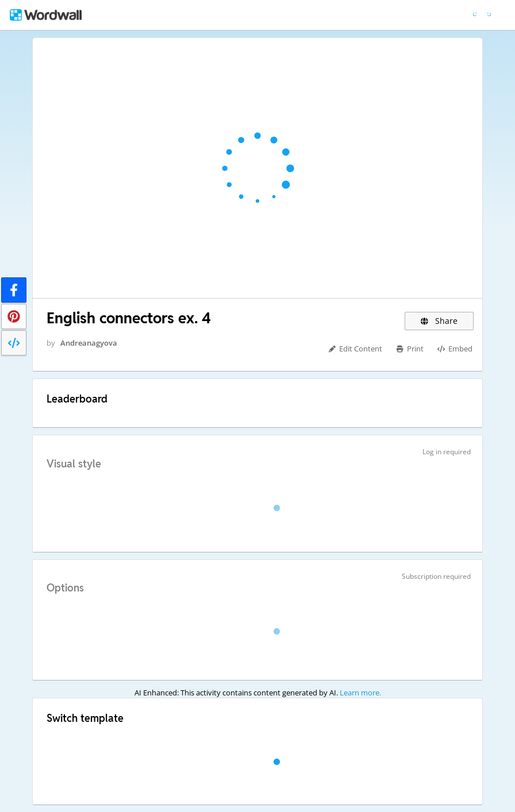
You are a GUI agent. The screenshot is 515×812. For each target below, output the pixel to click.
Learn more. (360, 693)
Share (439, 321)
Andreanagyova (89, 343)
